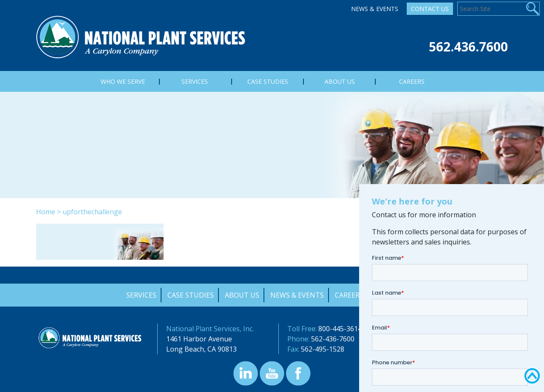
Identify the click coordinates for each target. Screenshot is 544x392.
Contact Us (430, 9)
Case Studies (191, 295)
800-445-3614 (340, 329)
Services (141, 295)
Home (46, 212)
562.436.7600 (468, 47)
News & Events (375, 9)
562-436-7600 (333, 339)
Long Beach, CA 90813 (201, 349)
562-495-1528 (323, 349)
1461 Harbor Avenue (199, 339)
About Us (242, 295)
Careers (349, 295)
